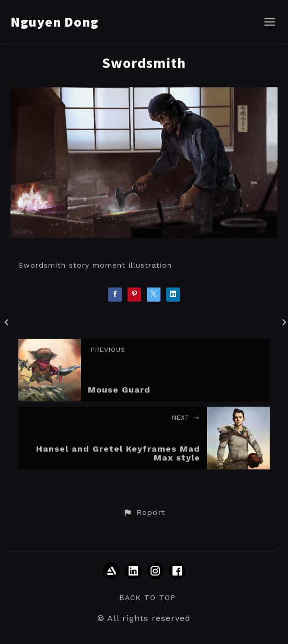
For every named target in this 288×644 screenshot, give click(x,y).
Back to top (147, 597)
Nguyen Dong (55, 22)
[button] (144, 513)
